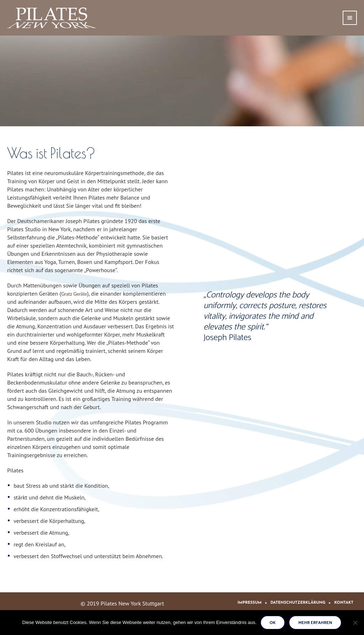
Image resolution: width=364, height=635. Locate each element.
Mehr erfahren (315, 623)
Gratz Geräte (74, 294)
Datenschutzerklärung (298, 603)
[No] (355, 623)
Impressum (250, 603)
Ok (273, 623)
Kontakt (344, 603)
